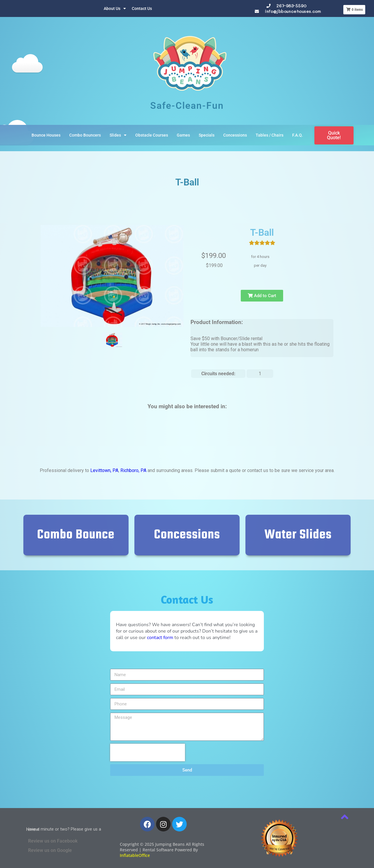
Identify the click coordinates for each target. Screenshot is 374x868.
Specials (207, 135)
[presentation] (148, 752)
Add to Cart (262, 296)
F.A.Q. (298, 135)
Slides (118, 135)
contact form (160, 638)
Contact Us (142, 8)
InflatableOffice (135, 855)
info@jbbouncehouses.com (293, 11)
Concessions (235, 135)
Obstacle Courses (152, 135)
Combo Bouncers (85, 135)
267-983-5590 (291, 6)
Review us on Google (50, 850)
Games (183, 135)
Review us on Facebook (53, 841)
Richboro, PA (133, 470)
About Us (115, 8)
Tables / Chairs (270, 135)
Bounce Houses (46, 135)
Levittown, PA (104, 470)
